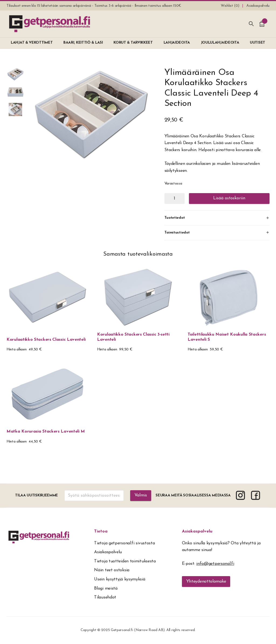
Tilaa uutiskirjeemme (37, 495)
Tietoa (101, 531)
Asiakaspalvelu (197, 531)
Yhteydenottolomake (206, 582)
